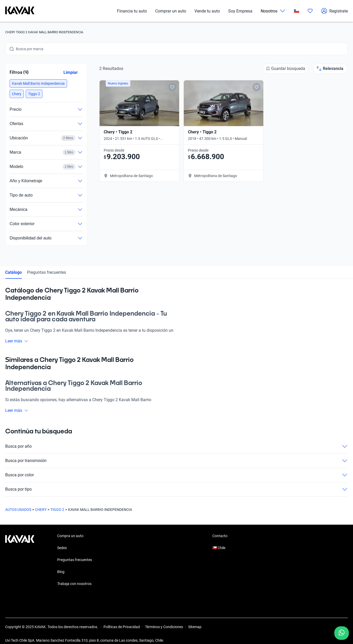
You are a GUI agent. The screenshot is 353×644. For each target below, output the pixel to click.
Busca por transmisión (176, 461)
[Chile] (297, 11)
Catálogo (14, 272)
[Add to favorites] (172, 87)
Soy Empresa (240, 11)
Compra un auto (70, 536)
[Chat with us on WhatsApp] (342, 633)
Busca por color (176, 475)
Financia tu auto (132, 11)
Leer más (17, 341)
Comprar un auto (171, 11)
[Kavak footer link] (20, 560)
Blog (61, 572)
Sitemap (195, 627)
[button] (38, 83)
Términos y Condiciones (164, 627)
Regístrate (334, 11)
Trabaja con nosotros (74, 584)
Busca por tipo (176, 489)
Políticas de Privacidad (122, 627)
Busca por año (176, 446)
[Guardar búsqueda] (286, 69)
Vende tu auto (207, 11)
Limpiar (71, 72)
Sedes (62, 548)
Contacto (220, 536)
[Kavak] (20, 11)
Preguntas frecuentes (47, 272)
